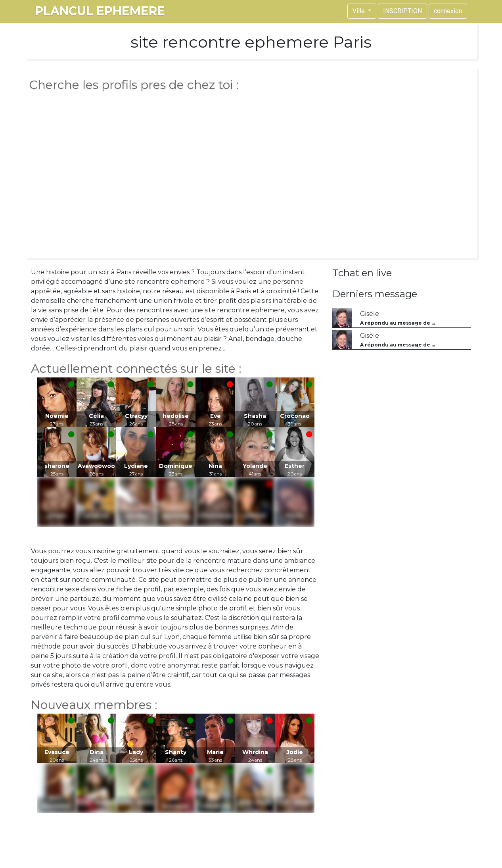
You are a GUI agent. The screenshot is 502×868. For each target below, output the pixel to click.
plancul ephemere (100, 11)
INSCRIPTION (402, 11)
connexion (448, 11)
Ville (359, 11)
